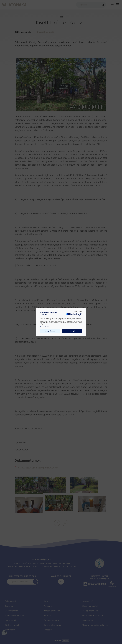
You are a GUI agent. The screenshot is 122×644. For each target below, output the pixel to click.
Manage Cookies (50, 331)
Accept (72, 331)
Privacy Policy (44, 326)
